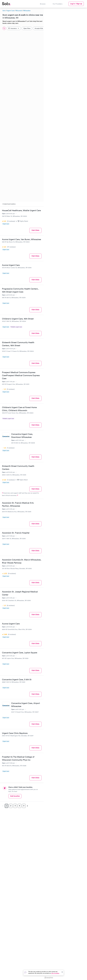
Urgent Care (10, 11)
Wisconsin (19, 11)
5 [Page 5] (24, 806)
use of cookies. (55, 973)
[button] (75, 495)
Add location (15, 796)
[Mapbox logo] (49, 978)
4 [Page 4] (19, 806)
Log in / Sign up (76, 4)
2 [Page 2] (11, 806)
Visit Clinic (35, 230)
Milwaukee (27, 11)
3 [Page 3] (15, 806)
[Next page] (27, 806)
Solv (4, 11)
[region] (65, 494)
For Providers (58, 4)
